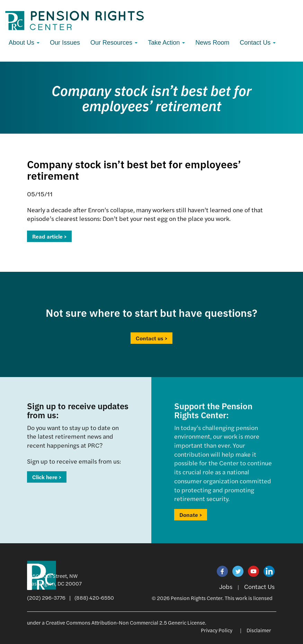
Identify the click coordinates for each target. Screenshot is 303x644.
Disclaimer (259, 630)
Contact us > (151, 338)
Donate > (191, 515)
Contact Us (258, 43)
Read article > (49, 236)
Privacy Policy (217, 630)
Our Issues (65, 43)
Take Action (166, 43)
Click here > (47, 477)
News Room (212, 43)
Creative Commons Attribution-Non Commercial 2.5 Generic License (125, 622)
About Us (24, 43)
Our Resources (114, 43)
